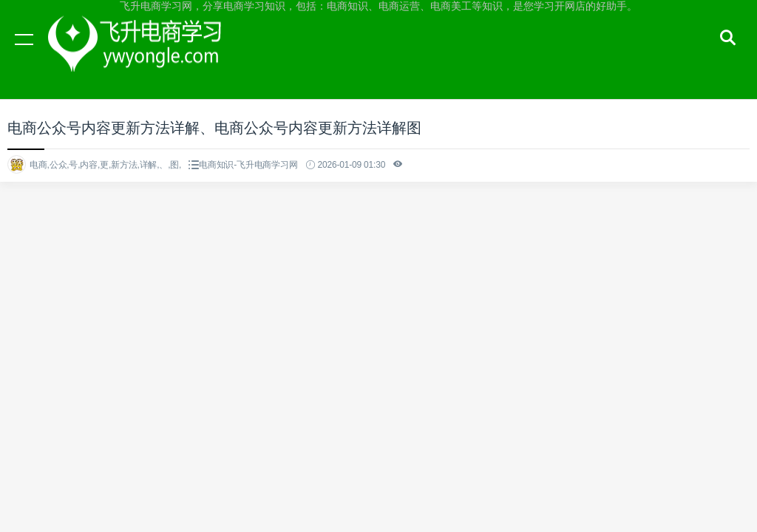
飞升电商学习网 (140, 53)
